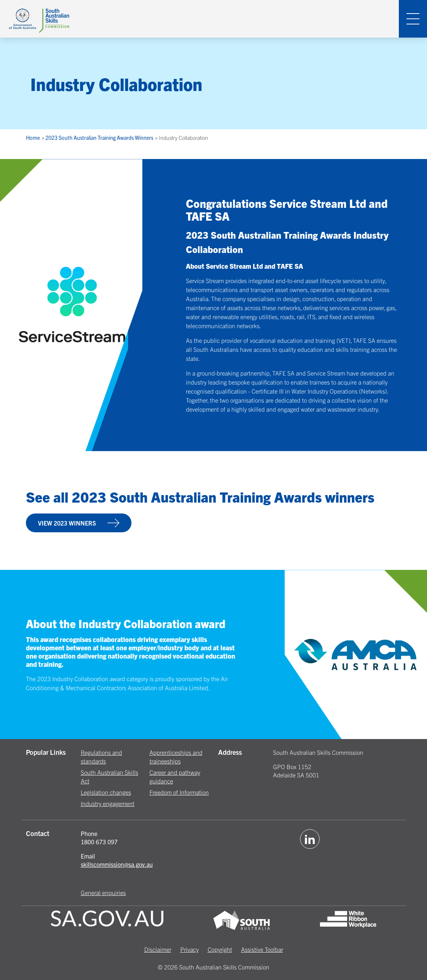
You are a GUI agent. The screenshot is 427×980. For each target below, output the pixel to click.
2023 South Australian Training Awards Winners (100, 138)
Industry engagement (108, 803)
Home (33, 138)
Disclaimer (158, 949)
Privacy (189, 949)
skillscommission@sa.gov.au (117, 864)
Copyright (220, 949)
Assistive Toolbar (262, 949)
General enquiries (103, 892)
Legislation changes (106, 792)
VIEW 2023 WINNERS (79, 523)
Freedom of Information (179, 792)
